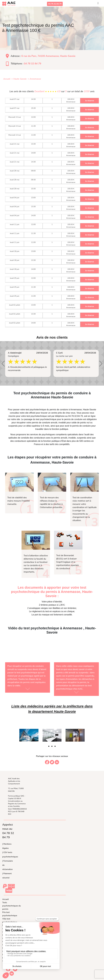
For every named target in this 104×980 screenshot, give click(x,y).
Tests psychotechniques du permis (12, 906)
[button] (3, 364)
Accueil (5, 899)
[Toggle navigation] (98, 4)
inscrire (12, 416)
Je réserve (90, 101)
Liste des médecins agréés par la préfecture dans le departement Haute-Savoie (52, 709)
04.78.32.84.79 (55, 4)
